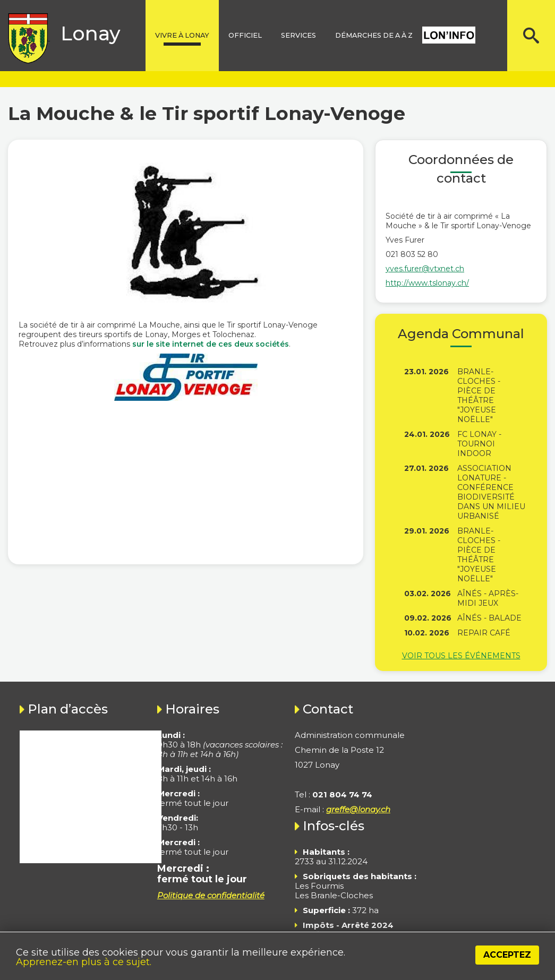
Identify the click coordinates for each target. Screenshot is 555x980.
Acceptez (507, 955)
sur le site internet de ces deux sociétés (211, 344)
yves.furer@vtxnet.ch (425, 269)
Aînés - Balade (489, 618)
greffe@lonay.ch (358, 809)
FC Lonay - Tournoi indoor (479, 444)
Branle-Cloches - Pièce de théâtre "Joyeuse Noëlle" (479, 396)
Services (298, 35)
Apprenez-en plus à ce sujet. (84, 962)
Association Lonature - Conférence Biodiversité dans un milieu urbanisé (491, 492)
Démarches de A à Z (374, 35)
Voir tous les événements (461, 656)
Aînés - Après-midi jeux (488, 598)
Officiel (245, 35)
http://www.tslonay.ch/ (427, 283)
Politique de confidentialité (211, 895)
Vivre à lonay (182, 35)
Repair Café (484, 633)
